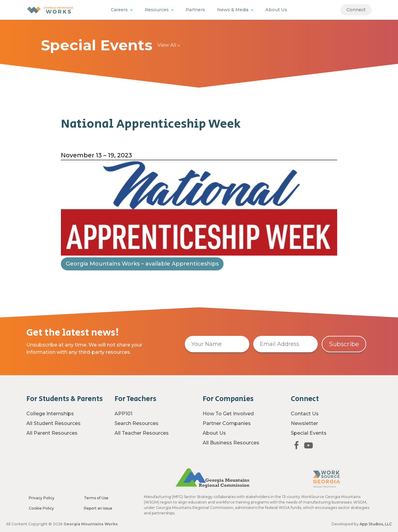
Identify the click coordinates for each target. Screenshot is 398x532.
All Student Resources (53, 423)
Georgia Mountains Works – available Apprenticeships (142, 274)
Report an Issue (98, 508)
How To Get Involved (228, 414)
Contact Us (305, 414)
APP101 (123, 414)
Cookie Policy (41, 508)
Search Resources (136, 423)
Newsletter (304, 423)
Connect (356, 10)
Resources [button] (157, 10)
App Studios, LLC (376, 524)
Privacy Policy (42, 498)
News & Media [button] (233, 10)
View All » (169, 45)
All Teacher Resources (142, 433)
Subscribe (344, 344)
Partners (195, 10)
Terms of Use (96, 498)
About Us (276, 10)
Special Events (309, 433)
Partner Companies (227, 423)
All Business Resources (231, 443)
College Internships (50, 414)
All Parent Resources (52, 433)
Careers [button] (120, 10)
